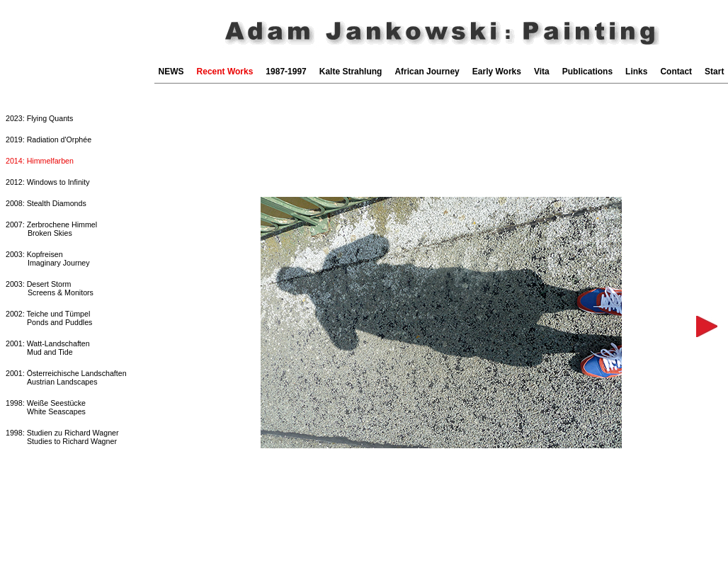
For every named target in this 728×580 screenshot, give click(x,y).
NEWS (171, 72)
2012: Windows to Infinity (47, 182)
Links (636, 72)
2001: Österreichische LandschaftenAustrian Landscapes (66, 377)
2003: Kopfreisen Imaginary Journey (48, 258)
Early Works (497, 72)
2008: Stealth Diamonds (46, 203)
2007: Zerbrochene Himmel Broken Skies (51, 229)
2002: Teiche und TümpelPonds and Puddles (49, 318)
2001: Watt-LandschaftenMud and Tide (48, 348)
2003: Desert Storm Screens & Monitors (50, 288)
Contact (676, 72)
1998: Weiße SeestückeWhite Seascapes (46, 407)
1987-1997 (286, 72)
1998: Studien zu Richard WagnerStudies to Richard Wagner (62, 437)
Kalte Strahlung (351, 72)
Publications (587, 72)
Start (714, 72)
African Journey (427, 72)
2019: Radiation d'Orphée (49, 140)
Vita (542, 72)
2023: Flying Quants (39, 118)
